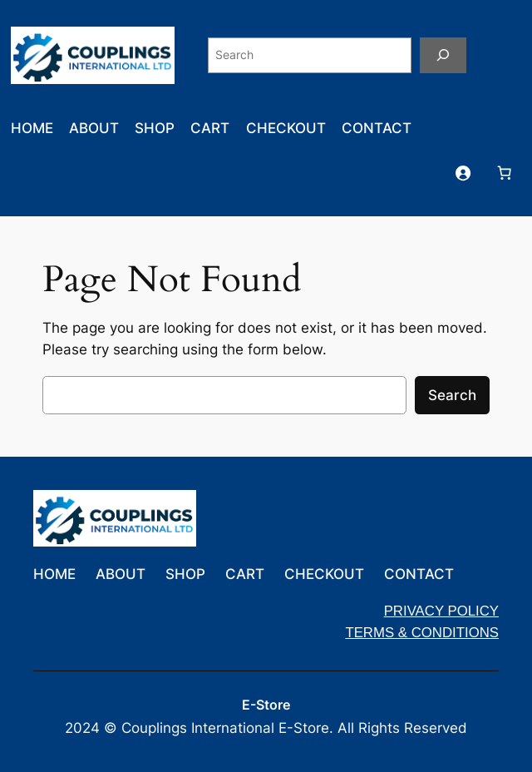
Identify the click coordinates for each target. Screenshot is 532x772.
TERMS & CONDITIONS (422, 633)
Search (452, 395)
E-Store (266, 705)
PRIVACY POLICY (441, 611)
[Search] (443, 55)
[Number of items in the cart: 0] (504, 172)
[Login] (462, 172)
